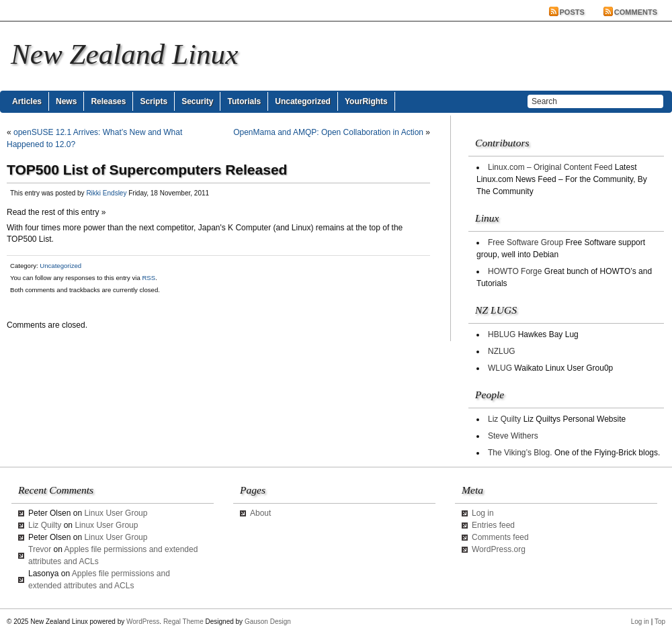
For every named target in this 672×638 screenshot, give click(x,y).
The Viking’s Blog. (520, 453)
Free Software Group (526, 242)
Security (197, 101)
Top (660, 622)
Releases (108, 101)
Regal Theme (183, 622)
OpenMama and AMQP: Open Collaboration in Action (328, 132)
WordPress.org (499, 549)
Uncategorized (303, 101)
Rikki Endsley (106, 193)
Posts (572, 12)
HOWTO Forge (515, 271)
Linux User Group (116, 513)
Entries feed (493, 525)
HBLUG (502, 334)
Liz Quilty (504, 419)
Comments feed (500, 537)
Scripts (154, 101)
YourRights (366, 101)
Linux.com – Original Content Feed (550, 167)
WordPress (143, 622)
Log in (483, 513)
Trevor (40, 549)
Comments (636, 12)
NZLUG (502, 351)
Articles (27, 101)
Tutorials (244, 101)
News (66, 101)
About (260, 513)
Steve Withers (513, 436)
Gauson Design (268, 622)
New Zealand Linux (124, 54)
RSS (149, 278)
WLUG (500, 368)
